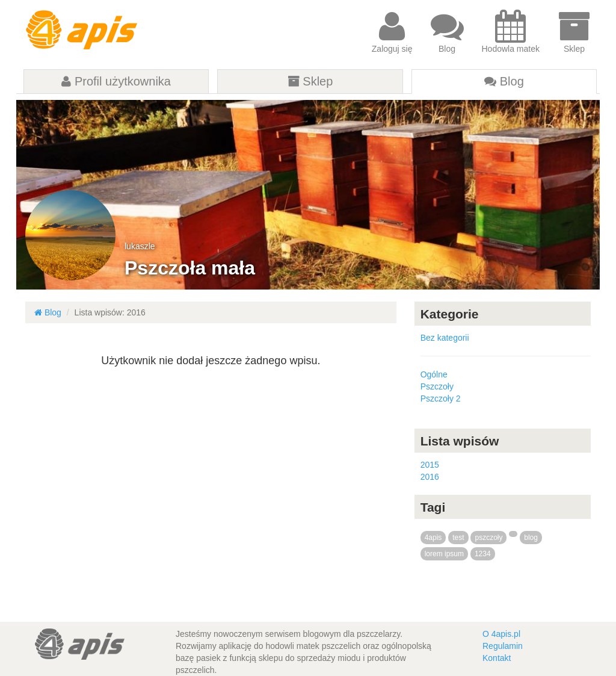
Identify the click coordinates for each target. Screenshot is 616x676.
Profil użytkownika (116, 81)
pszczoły (488, 538)
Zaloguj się (392, 32)
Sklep (574, 32)
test (458, 538)
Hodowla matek (511, 32)
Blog (447, 32)
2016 (430, 477)
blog (531, 538)
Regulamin (503, 646)
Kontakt (497, 658)
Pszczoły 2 (441, 398)
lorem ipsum (444, 554)
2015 (430, 465)
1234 (483, 554)
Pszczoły (437, 386)
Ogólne (434, 374)
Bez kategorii (445, 338)
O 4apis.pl (501, 634)
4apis (433, 538)
